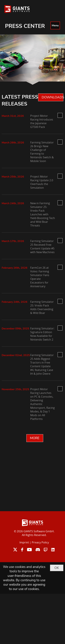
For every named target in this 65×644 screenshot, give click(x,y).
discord (38, 550)
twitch (46, 550)
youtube (29, 550)
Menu (55, 25)
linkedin (53, 550)
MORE (35, 438)
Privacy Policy (40, 542)
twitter (15, 550)
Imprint (24, 542)
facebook (22, 550)
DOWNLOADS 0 (52, 97)
